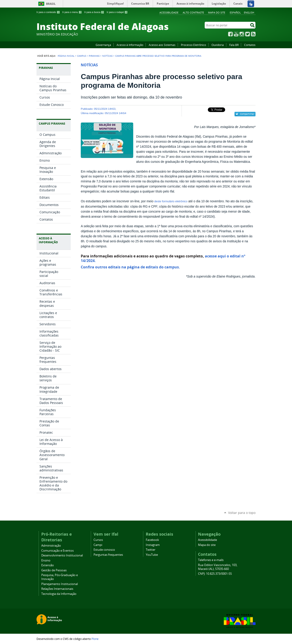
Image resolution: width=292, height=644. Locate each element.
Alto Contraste (193, 12)
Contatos (250, 45)
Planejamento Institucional (60, 584)
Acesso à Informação (130, 45)
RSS (253, 34)
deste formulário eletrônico (171, 201)
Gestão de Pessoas (54, 570)
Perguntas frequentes (108, 555)
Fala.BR (234, 45)
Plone (95, 639)
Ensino (46, 560)
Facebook (230, 34)
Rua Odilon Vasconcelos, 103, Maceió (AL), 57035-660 (218, 567)
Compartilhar (247, 114)
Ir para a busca (94, 12)
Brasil (51, 4)
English (249, 12)
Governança (103, 45)
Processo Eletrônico (193, 45)
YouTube (236, 34)
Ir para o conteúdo (48, 12)
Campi (98, 545)
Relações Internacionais (57, 589)
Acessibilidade (169, 12)
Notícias (107, 56)
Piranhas (94, 56)
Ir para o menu (72, 12)
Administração (51, 546)
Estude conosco (104, 550)
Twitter (248, 34)
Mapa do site (217, 12)
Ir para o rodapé (117, 12)
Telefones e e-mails (211, 560)
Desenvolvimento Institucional (62, 555)
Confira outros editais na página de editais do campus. (130, 267)
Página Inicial (66, 56)
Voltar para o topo (242, 513)
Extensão (48, 565)
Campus (82, 56)
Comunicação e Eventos (57, 551)
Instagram (242, 34)
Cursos (98, 540)
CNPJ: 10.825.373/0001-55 (215, 574)
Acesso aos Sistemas (162, 45)
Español (235, 12)
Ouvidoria (218, 45)
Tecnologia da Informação (59, 594)
